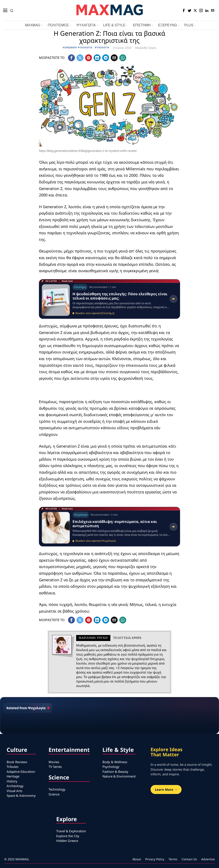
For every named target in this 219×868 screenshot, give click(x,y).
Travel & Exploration (71, 831)
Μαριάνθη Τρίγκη (146, 48)
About (137, 859)
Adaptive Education (21, 772)
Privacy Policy (155, 859)
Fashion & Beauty (115, 772)
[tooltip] (184, 10)
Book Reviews (17, 762)
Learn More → (166, 789)
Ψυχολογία (102, 48)
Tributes (13, 767)
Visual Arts (14, 791)
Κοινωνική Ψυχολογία (78, 48)
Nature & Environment (119, 776)
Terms (173, 859)
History (12, 781)
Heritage (13, 776)
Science (54, 794)
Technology (57, 789)
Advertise (208, 859)
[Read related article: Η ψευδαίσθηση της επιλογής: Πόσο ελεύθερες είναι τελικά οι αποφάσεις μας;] (109, 299)
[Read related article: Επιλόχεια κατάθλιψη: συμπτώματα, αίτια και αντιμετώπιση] (109, 527)
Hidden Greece (67, 841)
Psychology (111, 767)
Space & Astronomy (21, 795)
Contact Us (189, 859)
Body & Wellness (115, 762)
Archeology (15, 786)
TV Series (55, 767)
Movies (54, 762)
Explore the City (68, 836)
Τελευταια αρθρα (127, 638)
